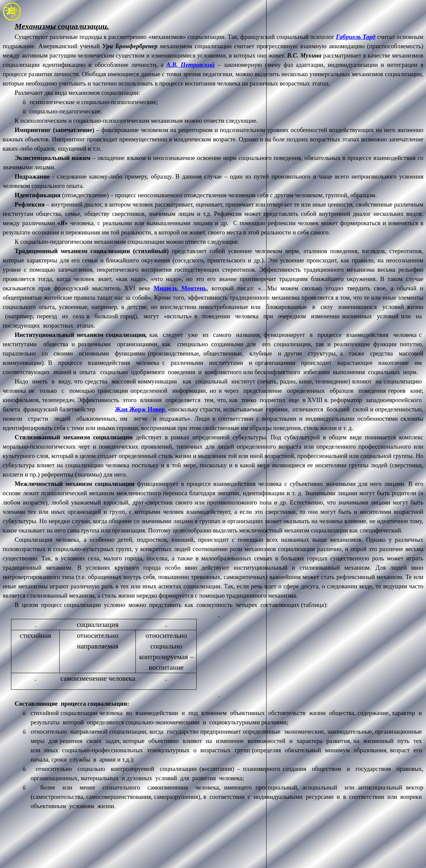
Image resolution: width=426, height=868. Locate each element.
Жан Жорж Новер (140, 409)
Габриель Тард (356, 37)
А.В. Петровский (191, 65)
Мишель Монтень (180, 288)
